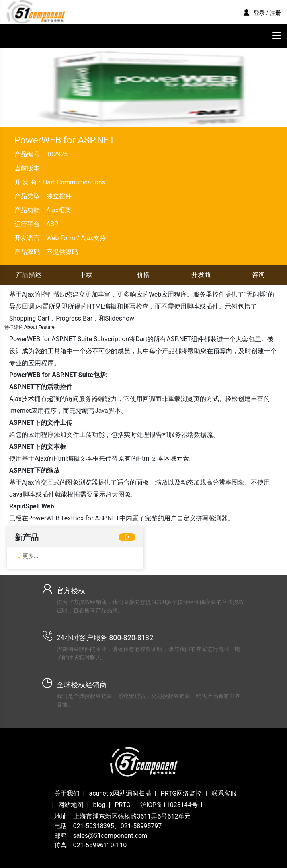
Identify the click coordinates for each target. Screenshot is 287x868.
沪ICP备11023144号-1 (172, 805)
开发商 (201, 275)
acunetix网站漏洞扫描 (120, 793)
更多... (30, 556)
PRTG (123, 805)
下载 (86, 275)
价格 (143, 275)
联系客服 (224, 793)
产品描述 (29, 275)
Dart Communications (74, 182)
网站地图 (71, 805)
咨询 (258, 275)
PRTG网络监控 (182, 793)
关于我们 (67, 793)
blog (99, 805)
